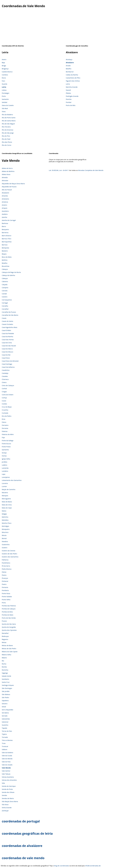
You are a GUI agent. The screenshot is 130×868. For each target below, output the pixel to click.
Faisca (4, 422)
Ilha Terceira (6, 127)
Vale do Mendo (7, 759)
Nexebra (5, 541)
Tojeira (4, 734)
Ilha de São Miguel (8, 124)
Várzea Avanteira (8, 777)
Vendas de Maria (8, 798)
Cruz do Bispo (7, 407)
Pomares (5, 587)
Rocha (4, 664)
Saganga (5, 673)
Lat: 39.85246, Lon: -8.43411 (59, 170)
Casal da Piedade (8, 333)
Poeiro (4, 584)
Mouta (4, 535)
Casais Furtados (7, 324)
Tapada (4, 728)
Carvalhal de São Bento (10, 315)
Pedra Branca (7, 569)
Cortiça (4, 398)
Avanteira (5, 211)
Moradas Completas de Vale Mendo (91, 170)
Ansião (68, 66)
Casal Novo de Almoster (10, 361)
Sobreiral (5, 722)
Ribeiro (4, 658)
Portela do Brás (7, 612)
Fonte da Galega (8, 440)
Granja (4, 453)
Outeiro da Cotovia (8, 551)
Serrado (5, 716)
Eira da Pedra (7, 416)
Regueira (5, 639)
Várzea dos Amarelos (9, 780)
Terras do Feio (7, 731)
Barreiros (5, 232)
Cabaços (5, 269)
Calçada (5, 284)
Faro (3, 81)
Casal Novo (6, 358)
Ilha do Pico (6, 136)
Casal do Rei (6, 355)
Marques (5, 496)
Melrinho (5, 517)
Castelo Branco (7, 72)
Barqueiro (5, 229)
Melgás (4, 514)
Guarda (4, 84)
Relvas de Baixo (7, 645)
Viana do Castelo (8, 105)
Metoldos (5, 520)
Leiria (4, 87)
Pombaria (5, 590)
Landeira (5, 471)
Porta (4, 603)
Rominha (5, 670)
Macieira (5, 492)
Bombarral (70, 72)
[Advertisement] (65, 27)
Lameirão (5, 468)
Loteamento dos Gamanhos (12, 480)
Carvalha (5, 306)
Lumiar (4, 486)
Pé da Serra (6, 566)
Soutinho (5, 725)
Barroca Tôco (6, 239)
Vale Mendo (6, 768)
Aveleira (5, 214)
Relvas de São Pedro (9, 648)
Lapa (4, 474)
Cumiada (5, 413)
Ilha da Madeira (7, 115)
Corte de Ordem (8, 395)
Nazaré (68, 90)
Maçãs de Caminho (9, 489)
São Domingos (7, 688)
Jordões (5, 462)
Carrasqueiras (7, 300)
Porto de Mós (71, 105)
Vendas (4, 795)
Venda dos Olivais (8, 792)
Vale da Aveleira (7, 752)
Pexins (4, 575)
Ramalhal (5, 633)
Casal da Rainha (7, 336)
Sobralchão (6, 719)
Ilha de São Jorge (8, 133)
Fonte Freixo (6, 447)
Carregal (5, 303)
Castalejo (5, 373)
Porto (4, 96)
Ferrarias (5, 428)
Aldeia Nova (6, 174)
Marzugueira (6, 499)
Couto (4, 401)
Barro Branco (7, 236)
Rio (3, 661)
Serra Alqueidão (8, 710)
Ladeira (4, 465)
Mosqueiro (6, 529)
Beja (3, 63)
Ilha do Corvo (7, 145)
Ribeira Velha (6, 655)
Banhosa (5, 223)
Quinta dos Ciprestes (9, 630)
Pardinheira (6, 563)
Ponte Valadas (7, 596)
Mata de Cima (7, 505)
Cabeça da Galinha (8, 275)
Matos (4, 511)
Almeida (5, 177)
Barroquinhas (7, 242)
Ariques (5, 208)
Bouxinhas (6, 266)
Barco (4, 226)
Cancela (5, 291)
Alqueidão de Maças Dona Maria (13, 184)
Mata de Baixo (7, 502)
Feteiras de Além (8, 434)
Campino (5, 288)
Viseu (4, 111)
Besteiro (5, 251)
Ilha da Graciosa (8, 130)
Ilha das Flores (7, 142)
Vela (3, 783)
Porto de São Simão (9, 618)
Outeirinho (6, 544)
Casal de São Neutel (9, 346)
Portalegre (6, 93)
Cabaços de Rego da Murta (11, 272)
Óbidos (68, 93)
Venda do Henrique (9, 786)
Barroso (5, 245)
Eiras (4, 419)
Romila (4, 667)
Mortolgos (5, 526)
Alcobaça (69, 59)
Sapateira (5, 700)
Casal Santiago (7, 364)
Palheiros (5, 560)
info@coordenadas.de (93, 866)
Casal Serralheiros (8, 367)
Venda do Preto (7, 789)
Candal (4, 294)
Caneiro (5, 297)
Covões (4, 404)
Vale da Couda (7, 756)
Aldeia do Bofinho (8, 171)
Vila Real (5, 108)
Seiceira (5, 704)
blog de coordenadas (61, 866)
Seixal (4, 707)
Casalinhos (6, 370)
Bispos (4, 254)
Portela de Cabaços (9, 609)
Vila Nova (5, 804)
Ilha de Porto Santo (9, 118)
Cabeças (5, 278)
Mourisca (5, 532)
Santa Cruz (6, 682)
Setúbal (5, 102)
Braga (4, 66)
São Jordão (6, 691)
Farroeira (5, 425)
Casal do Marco (7, 349)
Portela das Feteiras (9, 606)
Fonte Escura (6, 444)
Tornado (5, 737)
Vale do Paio (6, 762)
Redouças (5, 636)
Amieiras (5, 202)
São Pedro (5, 697)
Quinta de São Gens (9, 624)
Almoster (5, 180)
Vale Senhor (6, 771)
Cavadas (5, 376)
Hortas (4, 456)
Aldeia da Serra (7, 168)
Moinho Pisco (7, 523)
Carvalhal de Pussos (9, 312)
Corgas (4, 392)
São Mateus (6, 694)
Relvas (4, 642)
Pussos (4, 621)
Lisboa (4, 90)
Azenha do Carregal (9, 220)
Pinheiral (5, 581)
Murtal (4, 538)
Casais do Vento (7, 321)
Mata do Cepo (7, 508)
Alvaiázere (70, 63)
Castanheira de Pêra (73, 78)
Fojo (3, 437)
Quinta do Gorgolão (9, 627)
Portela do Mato (8, 615)
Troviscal (5, 746)
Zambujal (5, 811)
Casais (4, 318)
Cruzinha (5, 410)
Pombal (69, 102)
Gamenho (5, 450)
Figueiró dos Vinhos (73, 81)
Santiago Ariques (8, 685)
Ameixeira (5, 199)
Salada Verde (6, 676)
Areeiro (4, 205)
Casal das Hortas (8, 340)
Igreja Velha (6, 459)
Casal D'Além (6, 330)
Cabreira (5, 281)
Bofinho (5, 260)
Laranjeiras (6, 477)
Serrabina (5, 713)
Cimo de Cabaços (8, 385)
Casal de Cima (7, 343)
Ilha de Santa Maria (9, 121)
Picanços (5, 578)
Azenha (4, 217)
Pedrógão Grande (72, 96)
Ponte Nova (6, 593)
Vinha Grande (7, 808)
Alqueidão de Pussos (9, 187)
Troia (4, 743)
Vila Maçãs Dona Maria (10, 801)
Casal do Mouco (7, 352)
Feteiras (5, 431)
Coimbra (5, 75)
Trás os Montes (7, 740)
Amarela (5, 196)
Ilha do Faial (6, 139)
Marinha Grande (72, 87)
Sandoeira (5, 679)
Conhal (4, 388)
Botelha (5, 263)
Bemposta (5, 248)
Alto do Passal (7, 190)
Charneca (5, 379)
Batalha (69, 69)
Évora (4, 78)
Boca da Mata (7, 257)
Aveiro (4, 59)
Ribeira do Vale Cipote (10, 652)
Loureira (5, 483)
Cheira (4, 382)
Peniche (69, 99)
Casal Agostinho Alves (10, 327)
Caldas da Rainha (72, 75)
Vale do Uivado (7, 765)
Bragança (5, 69)
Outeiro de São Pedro (9, 554)
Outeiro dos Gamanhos (10, 557)
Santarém (5, 99)
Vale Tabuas (6, 774)
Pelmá (4, 572)
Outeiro (5, 548)
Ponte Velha (6, 600)
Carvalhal (5, 309)
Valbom (5, 749)
